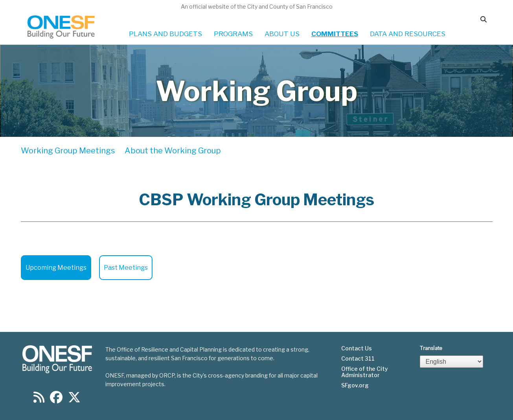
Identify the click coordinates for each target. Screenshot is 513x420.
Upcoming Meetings (56, 268)
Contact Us (357, 348)
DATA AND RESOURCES (408, 34)
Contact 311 (358, 359)
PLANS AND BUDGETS (165, 34)
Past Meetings (126, 268)
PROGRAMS (233, 34)
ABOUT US (282, 34)
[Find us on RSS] (39, 400)
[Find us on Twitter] (74, 400)
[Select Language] (452, 362)
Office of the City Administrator (365, 372)
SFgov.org (355, 385)
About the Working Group (173, 151)
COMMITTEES (335, 34)
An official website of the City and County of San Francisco (257, 6)
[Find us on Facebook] (56, 400)
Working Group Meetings (68, 151)
